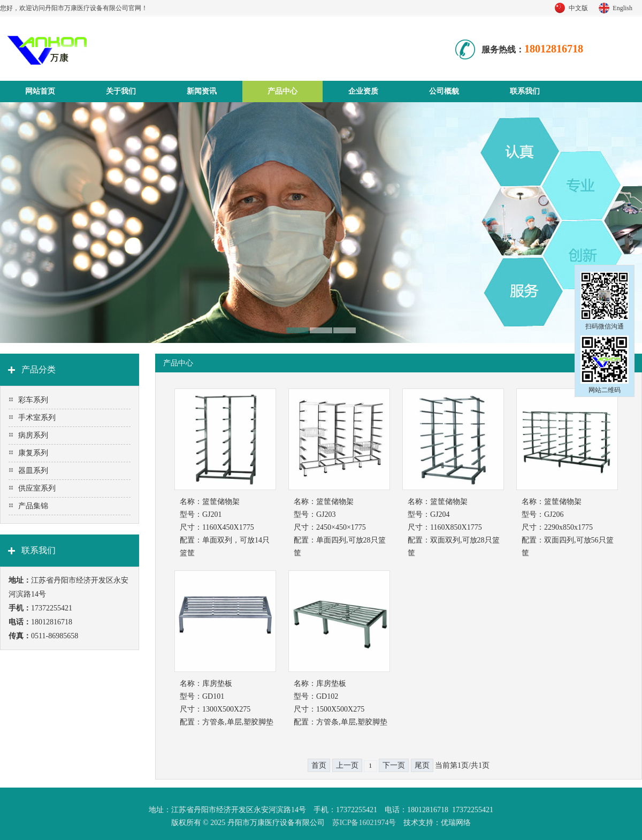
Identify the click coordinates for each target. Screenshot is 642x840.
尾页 (422, 765)
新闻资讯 (202, 91)
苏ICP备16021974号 (364, 823)
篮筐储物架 (221, 502)
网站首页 (40, 91)
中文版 (578, 8)
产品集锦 (33, 506)
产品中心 (282, 91)
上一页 (347, 765)
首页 (319, 765)
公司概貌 (444, 91)
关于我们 (121, 91)
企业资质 (363, 91)
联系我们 (525, 91)
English (622, 8)
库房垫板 (217, 684)
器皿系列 (33, 471)
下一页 (394, 765)
